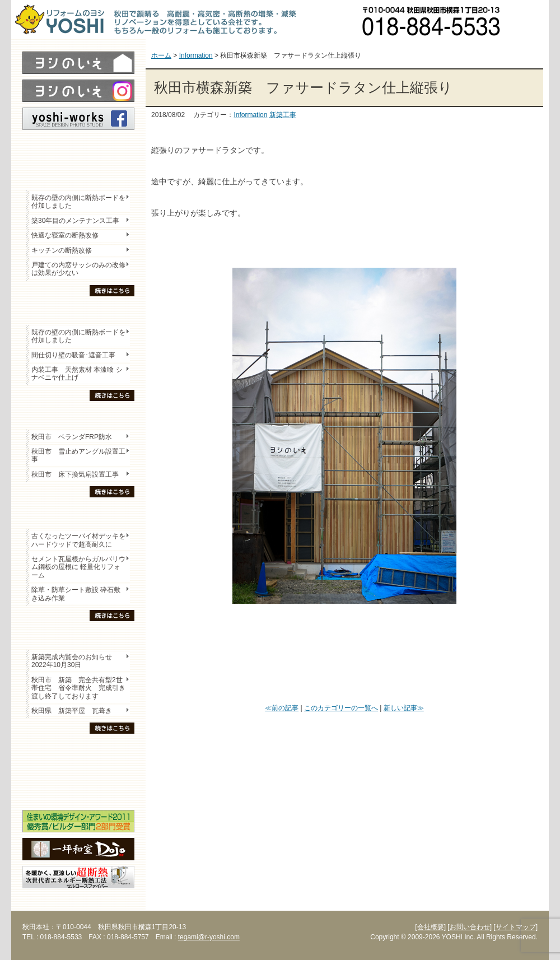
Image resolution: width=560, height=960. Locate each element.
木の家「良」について (78, 751)
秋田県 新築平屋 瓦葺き (72, 711)
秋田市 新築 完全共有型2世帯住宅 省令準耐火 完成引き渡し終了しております (78, 688)
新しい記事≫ (404, 708)
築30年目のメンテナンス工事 (75, 221)
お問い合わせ (529, 20)
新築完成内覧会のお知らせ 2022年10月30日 (72, 661)
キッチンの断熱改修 (65, 250)
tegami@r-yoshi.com (209, 937)
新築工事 (283, 115)
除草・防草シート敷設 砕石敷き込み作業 (76, 594)
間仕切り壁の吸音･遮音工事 (73, 355)
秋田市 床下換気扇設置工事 (75, 474)
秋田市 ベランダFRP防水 (72, 437)
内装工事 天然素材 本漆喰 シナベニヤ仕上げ (77, 374)
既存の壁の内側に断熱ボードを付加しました (78, 202)
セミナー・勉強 (78, 771)
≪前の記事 (282, 708)
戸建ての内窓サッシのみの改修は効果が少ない (78, 269)
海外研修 (78, 790)
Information (250, 115)
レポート (78, 150)
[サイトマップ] (515, 927)
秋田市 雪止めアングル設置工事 (78, 455)
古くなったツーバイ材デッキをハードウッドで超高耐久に (78, 540)
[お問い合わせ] (470, 927)
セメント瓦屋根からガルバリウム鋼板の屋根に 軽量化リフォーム (78, 567)
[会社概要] (430, 927)
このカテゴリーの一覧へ (341, 708)
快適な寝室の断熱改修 (65, 235)
